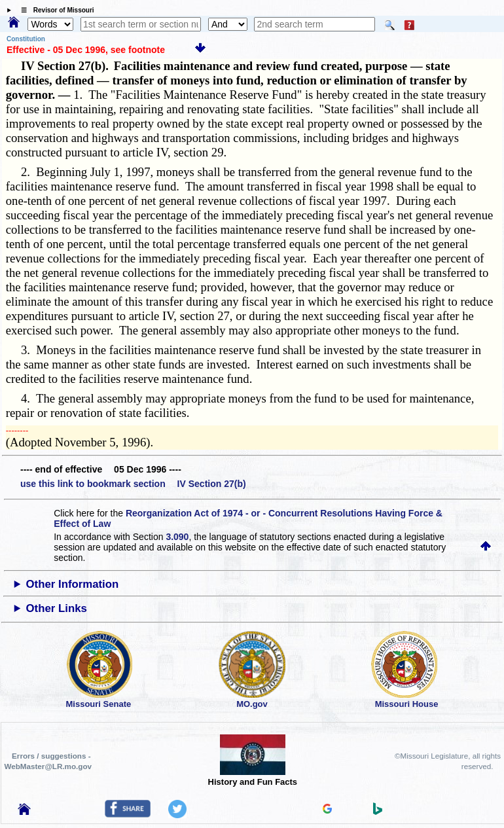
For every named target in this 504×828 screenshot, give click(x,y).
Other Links (57, 608)
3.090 (177, 537)
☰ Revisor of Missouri (54, 10)
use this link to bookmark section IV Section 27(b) (133, 484)
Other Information (73, 584)
